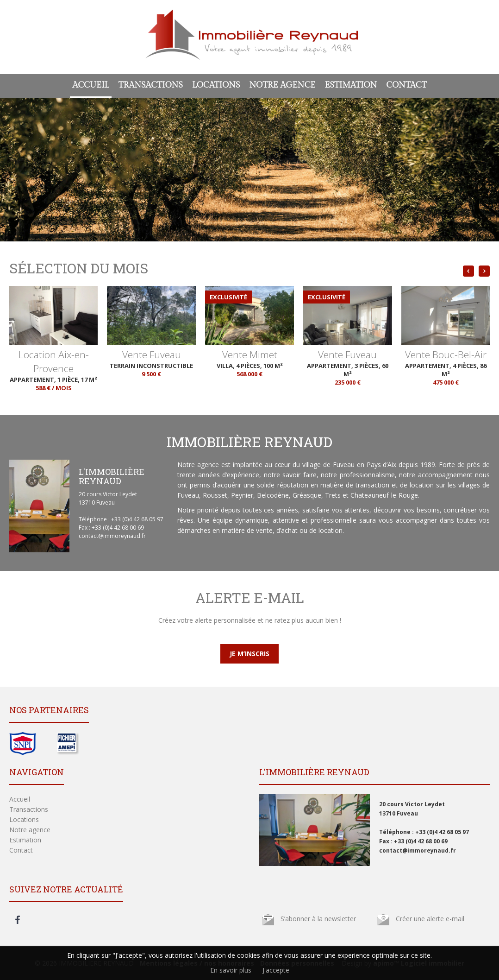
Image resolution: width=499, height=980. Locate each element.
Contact (406, 85)
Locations (216, 85)
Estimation (351, 85)
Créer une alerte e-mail (430, 919)
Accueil (90, 85)
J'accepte (276, 970)
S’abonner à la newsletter (318, 919)
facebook (18, 920)
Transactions (151, 85)
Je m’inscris (249, 654)
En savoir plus (231, 970)
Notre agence (282, 85)
